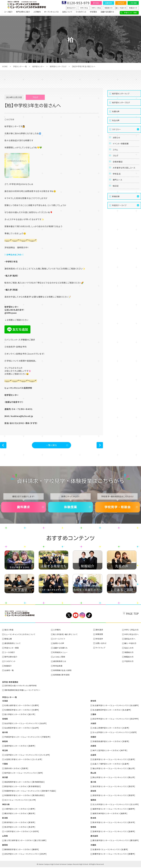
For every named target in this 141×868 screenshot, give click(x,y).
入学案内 (37, 13)
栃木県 (5, 734)
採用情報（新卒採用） (62, 677)
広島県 (93, 756)
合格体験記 (118, 165)
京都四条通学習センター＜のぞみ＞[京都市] (111, 743)
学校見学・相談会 (117, 509)
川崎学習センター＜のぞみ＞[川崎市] (20, 810)
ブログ (116, 158)
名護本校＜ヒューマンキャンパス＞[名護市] (110, 850)
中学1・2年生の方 (131, 632)
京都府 (93, 738)
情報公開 (8, 641)
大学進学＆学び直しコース (125, 172)
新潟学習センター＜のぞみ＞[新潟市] (20, 823)
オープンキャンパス (51, 13)
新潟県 (5, 819)
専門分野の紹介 (11, 659)
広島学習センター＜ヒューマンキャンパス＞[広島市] (114, 761)
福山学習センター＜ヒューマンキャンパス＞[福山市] (114, 770)
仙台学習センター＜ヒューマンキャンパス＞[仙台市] (26, 725)
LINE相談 (133, 3)
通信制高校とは (60, 663)
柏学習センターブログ (60, 66)
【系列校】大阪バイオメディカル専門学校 (21, 688)
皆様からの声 (59, 646)
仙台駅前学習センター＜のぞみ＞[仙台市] (22, 730)
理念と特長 (9, 632)
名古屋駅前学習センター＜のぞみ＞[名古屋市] (112, 712)
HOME (5, 66)
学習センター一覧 (21, 66)
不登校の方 (129, 663)
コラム (116, 151)
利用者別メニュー (60, 654)
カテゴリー (116, 129)
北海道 (5, 703)
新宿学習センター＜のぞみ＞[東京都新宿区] (23, 788)
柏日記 (116, 192)
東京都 (5, 779)
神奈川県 (6, 806)
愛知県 (93, 703)
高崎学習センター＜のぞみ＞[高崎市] (20, 747)
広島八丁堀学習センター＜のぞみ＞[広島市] (111, 765)
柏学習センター (40, 66)
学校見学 (121, 3)
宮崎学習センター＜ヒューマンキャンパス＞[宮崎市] (114, 832)
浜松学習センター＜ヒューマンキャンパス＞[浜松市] (26, 855)
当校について (67, 13)
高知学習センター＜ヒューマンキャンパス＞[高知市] (114, 797)
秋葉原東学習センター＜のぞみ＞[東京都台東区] (25, 797)
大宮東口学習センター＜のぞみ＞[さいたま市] (23, 761)
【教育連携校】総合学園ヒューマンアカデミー (23, 692)
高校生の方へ (72, 8)
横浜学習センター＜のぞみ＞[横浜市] (20, 814)
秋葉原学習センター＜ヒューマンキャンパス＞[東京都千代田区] (30, 792)
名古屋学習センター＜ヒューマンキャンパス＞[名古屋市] (116, 707)
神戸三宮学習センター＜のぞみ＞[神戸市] (110, 752)
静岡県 (5, 846)
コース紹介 (8, 13)
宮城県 (5, 721)
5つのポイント (81, 13)
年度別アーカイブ (119, 212)
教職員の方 (133, 8)
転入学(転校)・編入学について (66, 637)
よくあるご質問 (59, 659)
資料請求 (96, 3)
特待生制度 (58, 668)
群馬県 (5, 743)
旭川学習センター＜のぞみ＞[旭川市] (20, 716)
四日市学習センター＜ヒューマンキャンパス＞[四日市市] (116, 721)
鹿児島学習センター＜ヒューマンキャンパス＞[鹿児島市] (116, 841)
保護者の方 (109, 8)
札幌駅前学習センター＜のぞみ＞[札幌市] (22, 712)
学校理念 (93, 13)
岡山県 (93, 774)
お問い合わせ (101, 646)
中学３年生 (84, 8)
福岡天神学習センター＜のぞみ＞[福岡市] (110, 814)
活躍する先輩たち (107, 13)
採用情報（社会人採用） (63, 672)
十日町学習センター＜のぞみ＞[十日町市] (22, 832)
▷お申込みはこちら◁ (15, 254)
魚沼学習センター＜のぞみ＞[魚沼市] (20, 828)
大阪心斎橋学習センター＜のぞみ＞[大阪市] (111, 730)
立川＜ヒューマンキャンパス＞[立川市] (20, 801)
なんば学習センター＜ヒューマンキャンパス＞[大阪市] (115, 734)
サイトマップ (100, 650)
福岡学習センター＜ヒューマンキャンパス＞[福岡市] (114, 810)
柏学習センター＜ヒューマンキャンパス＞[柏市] (24, 774)
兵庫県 (93, 747)
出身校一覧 (9, 672)
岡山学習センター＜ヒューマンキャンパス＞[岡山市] (114, 779)
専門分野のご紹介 (23, 13)
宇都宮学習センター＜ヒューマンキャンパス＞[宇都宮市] (28, 738)
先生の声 (116, 120)
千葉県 (5, 765)
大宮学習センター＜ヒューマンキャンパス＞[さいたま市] (27, 756)
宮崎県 (93, 828)
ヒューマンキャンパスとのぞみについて (20, 637)
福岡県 (93, 801)
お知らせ (117, 138)
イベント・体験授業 (121, 145)
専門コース (118, 185)
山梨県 (5, 837)
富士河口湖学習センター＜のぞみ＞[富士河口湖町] (26, 841)
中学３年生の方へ (132, 637)
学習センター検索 (130, 13)
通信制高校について (13, 646)
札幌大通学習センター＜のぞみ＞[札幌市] (22, 707)
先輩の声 (116, 111)
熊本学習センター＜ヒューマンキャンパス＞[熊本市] (114, 823)
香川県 (93, 783)
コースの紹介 (10, 654)
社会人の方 (129, 650)
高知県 (93, 792)
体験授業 (108, 3)
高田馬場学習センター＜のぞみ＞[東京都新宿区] (25, 783)
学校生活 (117, 179)
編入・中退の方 (121, 8)
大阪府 (93, 725)
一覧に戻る (52, 445)
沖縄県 (93, 846)
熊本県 (93, 819)
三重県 (93, 716)
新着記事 (116, 203)
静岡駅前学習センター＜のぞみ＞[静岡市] (22, 850)
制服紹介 (8, 668)
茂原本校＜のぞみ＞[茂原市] (16, 770)
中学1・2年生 (96, 8)
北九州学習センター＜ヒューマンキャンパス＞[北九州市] (116, 806)
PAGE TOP (132, 616)
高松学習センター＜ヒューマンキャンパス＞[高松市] (114, 788)
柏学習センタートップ (121, 93)
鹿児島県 (94, 837)
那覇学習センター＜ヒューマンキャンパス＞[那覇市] (114, 855)
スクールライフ (59, 641)
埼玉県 (5, 752)
